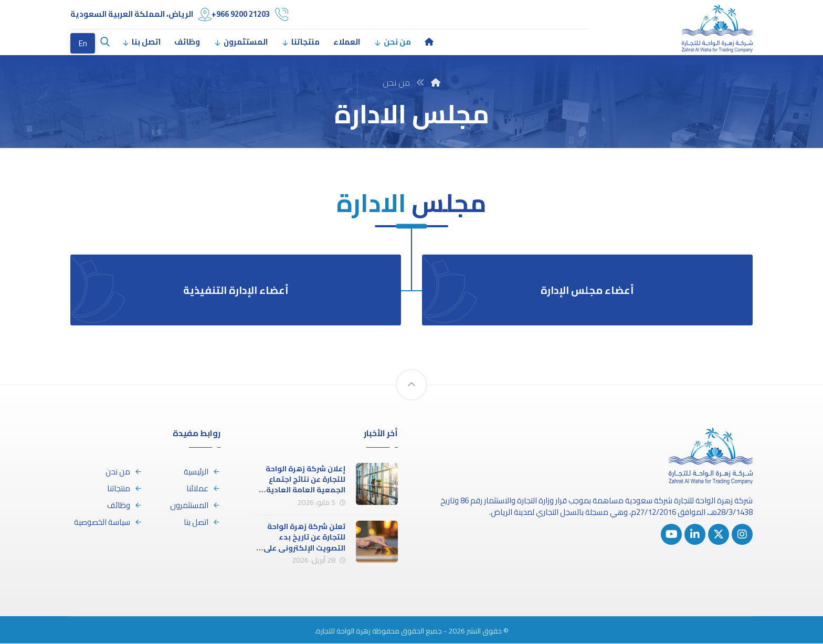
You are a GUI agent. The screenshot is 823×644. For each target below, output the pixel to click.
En (83, 43)
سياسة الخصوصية (108, 523)
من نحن (124, 473)
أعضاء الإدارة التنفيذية (236, 291)
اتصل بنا (202, 523)
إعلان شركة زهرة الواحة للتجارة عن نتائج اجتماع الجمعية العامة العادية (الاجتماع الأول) (305, 486)
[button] (105, 42)
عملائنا (203, 489)
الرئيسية (202, 473)
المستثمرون (195, 506)
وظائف (125, 506)
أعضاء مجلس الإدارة (587, 291)
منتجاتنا (125, 489)
